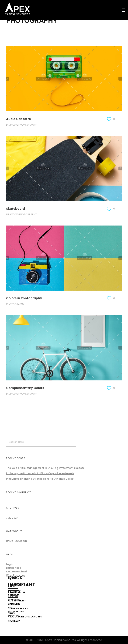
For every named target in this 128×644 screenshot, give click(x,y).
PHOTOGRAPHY (28, 125)
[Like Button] (109, 119)
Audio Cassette (18, 119)
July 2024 (12, 518)
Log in (10, 564)
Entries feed (14, 568)
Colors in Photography (24, 299)
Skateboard (15, 209)
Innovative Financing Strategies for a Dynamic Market (40, 479)
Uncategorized (17, 541)
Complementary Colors (25, 389)
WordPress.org (16, 575)
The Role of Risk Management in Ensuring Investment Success (45, 468)
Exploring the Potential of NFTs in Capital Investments (40, 473)
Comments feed (17, 572)
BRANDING (12, 125)
